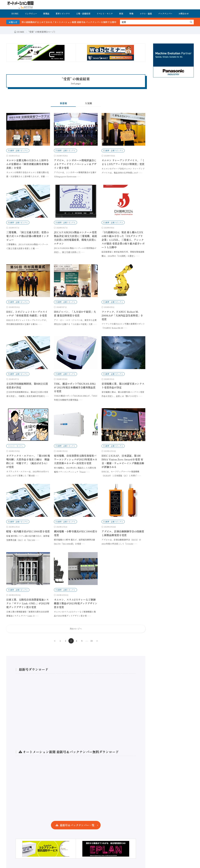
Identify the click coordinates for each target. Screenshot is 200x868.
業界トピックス (63, 14)
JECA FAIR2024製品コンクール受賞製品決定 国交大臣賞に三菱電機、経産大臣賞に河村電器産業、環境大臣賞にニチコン (75, 238)
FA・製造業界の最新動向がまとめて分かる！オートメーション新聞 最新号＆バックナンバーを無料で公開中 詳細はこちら (79, 22)
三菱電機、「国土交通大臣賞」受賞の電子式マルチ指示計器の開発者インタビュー (27, 236)
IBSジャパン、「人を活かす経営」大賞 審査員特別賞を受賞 (75, 314)
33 (92, 641)
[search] (191, 22)
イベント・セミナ (105, 14)
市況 (121, 14)
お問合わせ (184, 14)
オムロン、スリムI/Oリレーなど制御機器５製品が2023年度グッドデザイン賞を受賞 (76, 603)
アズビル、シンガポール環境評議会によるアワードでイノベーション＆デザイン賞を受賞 (75, 164)
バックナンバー (165, 14)
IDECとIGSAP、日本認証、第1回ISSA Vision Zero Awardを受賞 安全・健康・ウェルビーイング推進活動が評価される (123, 461)
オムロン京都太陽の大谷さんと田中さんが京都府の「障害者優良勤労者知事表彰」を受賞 (27, 164)
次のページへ (76, 629)
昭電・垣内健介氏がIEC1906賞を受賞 (28, 531)
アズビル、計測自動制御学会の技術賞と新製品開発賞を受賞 (123, 533)
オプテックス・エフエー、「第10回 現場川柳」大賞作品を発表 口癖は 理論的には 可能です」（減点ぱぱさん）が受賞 (28, 461)
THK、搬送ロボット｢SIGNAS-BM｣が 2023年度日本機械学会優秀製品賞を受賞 (75, 387)
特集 (131, 14)
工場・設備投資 (83, 14)
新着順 (63, 103)
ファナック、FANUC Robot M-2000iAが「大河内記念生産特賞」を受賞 (122, 315)
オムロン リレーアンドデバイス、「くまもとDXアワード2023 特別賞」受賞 (123, 162)
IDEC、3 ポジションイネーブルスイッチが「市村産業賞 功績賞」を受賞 (27, 314)
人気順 (88, 103)
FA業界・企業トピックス (18, 151)
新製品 (46, 14)
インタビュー (31, 14)
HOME (15, 14)
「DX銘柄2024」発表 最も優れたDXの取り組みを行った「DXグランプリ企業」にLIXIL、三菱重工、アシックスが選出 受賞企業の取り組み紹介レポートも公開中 (123, 240)
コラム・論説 (146, 14)
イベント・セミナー (16, 446)
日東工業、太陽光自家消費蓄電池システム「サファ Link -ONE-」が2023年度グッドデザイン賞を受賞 (28, 603)
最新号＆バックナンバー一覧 (77, 825)
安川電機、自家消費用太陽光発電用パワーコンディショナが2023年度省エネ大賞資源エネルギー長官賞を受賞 (76, 459)
